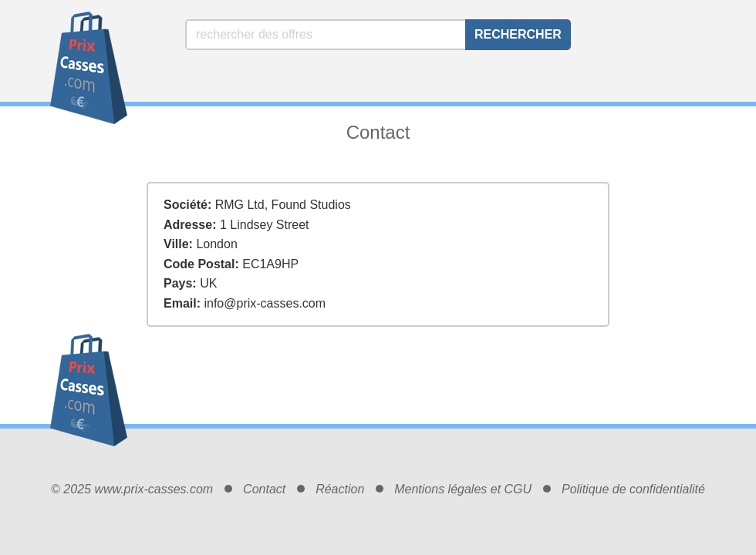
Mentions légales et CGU (463, 489)
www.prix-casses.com (154, 489)
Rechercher (518, 34)
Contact (264, 489)
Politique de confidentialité (633, 489)
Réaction (340, 489)
